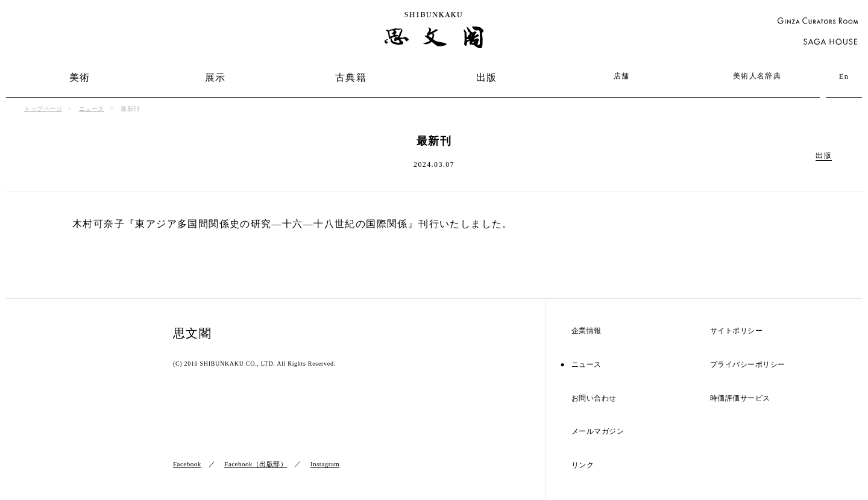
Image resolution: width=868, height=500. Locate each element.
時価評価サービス (740, 398)
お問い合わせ (594, 398)
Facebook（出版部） (256, 464)
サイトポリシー (737, 331)
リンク (583, 465)
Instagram (325, 464)
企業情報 (587, 331)
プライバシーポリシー (748, 365)
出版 (487, 77)
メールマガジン (598, 432)
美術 (80, 77)
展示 (215, 77)
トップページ (43, 109)
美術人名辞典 (757, 76)
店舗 (622, 76)
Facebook (187, 464)
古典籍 (351, 77)
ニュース (92, 109)
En (844, 77)
